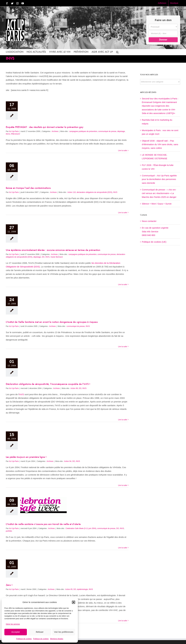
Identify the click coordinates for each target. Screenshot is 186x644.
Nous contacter (149, 221)
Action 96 (74, 388)
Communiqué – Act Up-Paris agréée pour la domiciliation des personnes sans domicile (159, 179)
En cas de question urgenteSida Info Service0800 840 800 (155, 231)
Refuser (40, 632)
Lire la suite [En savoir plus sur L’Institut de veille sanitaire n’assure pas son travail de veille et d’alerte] (123, 548)
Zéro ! (9, 585)
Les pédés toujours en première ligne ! (26, 457)
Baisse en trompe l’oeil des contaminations (28, 188)
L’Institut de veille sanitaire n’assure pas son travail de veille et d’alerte (43, 524)
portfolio (9, 531)
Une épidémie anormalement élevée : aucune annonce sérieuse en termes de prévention (53, 250)
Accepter (16, 632)
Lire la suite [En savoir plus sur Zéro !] (123, 621)
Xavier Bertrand (57, 257)
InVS (22, 394)
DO (43, 257)
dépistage (121, 131)
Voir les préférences (64, 632)
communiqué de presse (107, 131)
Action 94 (68, 461)
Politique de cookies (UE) (154, 242)
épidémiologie (82, 589)
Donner (163, 40)
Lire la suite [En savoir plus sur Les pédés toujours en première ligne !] (123, 485)
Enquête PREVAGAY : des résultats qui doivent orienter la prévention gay (45, 127)
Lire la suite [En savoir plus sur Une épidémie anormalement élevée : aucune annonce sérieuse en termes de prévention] (123, 285)
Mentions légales (57, 639)
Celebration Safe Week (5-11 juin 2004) (81, 528)
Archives (55, 131)
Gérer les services (13, 624)
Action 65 (69, 589)
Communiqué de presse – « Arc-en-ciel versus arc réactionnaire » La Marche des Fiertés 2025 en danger (159, 193)
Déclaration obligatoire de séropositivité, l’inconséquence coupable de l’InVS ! (48, 384)
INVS (8, 134)
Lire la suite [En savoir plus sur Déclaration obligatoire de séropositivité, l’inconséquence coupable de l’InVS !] (123, 420)
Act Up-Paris (14, 131)
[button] (74, 602)
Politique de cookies (24, 639)
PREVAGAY (16, 134)
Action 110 (72, 192)
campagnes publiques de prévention (83, 131)
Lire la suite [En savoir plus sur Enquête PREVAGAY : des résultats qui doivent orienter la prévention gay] (123, 151)
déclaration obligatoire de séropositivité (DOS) (95, 192)
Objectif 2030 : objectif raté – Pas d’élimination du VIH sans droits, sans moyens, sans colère (160, 144)
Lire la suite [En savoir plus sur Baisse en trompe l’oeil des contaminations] (123, 213)
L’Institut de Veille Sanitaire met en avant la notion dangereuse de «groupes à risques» (52, 322)
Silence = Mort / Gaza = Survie (157, 204)
